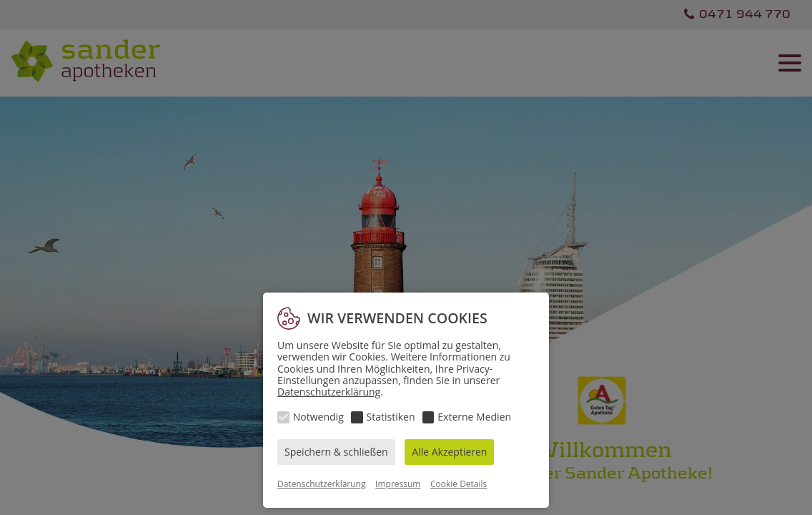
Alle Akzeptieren (449, 452)
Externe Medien (474, 417)
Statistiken (391, 417)
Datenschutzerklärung (329, 392)
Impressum (398, 484)
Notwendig (318, 417)
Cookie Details (459, 484)
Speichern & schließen (336, 452)
